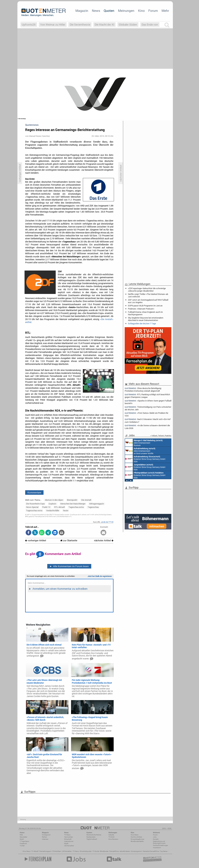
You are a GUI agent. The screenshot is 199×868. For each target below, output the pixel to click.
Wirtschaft (68, 839)
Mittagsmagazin (97, 504)
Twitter (22, 846)
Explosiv (52, 504)
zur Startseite (69, 540)
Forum (153, 11)
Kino (141, 11)
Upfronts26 (29, 25)
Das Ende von (150, 25)
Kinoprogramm (136, 851)
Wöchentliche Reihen (94, 835)
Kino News (27, 851)
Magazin (82, 11)
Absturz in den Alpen (54, 500)
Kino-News (135, 835)
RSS (21, 835)
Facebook (23, 843)
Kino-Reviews (113, 839)
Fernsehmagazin (45, 851)
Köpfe (66, 843)
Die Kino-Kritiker (136, 837)
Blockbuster (104, 851)
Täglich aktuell (92, 839)
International (69, 841)
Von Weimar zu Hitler (53, 25)
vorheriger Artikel (36, 540)
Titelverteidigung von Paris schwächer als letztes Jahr (148, 408)
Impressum (157, 848)
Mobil (22, 839)
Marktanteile (91, 837)
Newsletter (23, 837)
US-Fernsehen (69, 846)
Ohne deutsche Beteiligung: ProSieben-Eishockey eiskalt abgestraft (143, 389)
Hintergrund (46, 835)
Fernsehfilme (114, 851)
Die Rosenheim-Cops (35, 504)
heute (66, 510)
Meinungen (126, 11)
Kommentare (34, 492)
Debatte (111, 835)
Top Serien (164, 851)
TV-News (67, 835)
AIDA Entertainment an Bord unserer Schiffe (140, 451)
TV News (76, 851)
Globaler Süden (128, 25)
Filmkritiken (57, 851)
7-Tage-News (24, 841)
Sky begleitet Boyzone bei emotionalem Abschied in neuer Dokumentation (146, 319)
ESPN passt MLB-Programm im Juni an (145, 306)
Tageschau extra (76, 507)
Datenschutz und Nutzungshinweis (159, 842)
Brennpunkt (72, 500)
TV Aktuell (35, 851)
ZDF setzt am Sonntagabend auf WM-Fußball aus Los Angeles (148, 301)
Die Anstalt (86, 500)
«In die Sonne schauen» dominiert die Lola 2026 (147, 427)
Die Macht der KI (104, 25)
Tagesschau (93, 507)
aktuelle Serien (125, 851)
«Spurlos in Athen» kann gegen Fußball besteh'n (148, 402)
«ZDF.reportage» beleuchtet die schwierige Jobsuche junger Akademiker (147, 290)
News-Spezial (32, 507)
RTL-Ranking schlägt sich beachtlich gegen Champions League (147, 396)
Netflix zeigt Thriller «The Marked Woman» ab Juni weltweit (148, 295)
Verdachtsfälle (53, 510)
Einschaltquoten (86, 851)
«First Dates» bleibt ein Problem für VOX (146, 414)
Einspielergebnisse (137, 839)
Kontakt (156, 839)
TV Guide (96, 851)
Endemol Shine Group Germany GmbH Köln (145, 459)
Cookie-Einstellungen (161, 845)
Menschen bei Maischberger (73, 504)
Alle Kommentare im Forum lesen (69, 566)
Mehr (165, 11)
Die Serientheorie (80, 25)
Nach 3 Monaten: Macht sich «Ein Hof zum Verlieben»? (148, 420)
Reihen (44, 837)
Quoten (109, 11)
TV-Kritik (111, 837)
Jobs (155, 837)
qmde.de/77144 (107, 522)
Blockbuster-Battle (137, 841)
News (96, 11)
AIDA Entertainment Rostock (144, 443)
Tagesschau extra (34, 510)
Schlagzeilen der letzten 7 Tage (142, 323)
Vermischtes (68, 837)
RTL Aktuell (59, 507)
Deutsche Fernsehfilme (151, 851)
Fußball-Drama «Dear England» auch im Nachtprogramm (145, 313)
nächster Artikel (104, 540)
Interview (45, 839)
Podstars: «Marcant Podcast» (141, 309)
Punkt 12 (46, 507)
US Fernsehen (67, 851)
